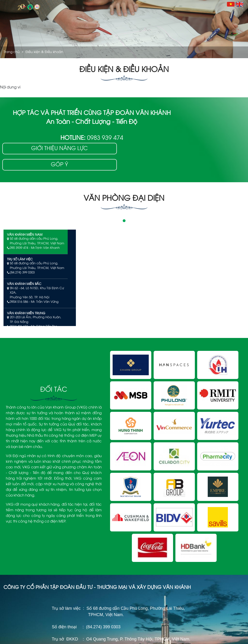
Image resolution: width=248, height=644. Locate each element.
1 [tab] (124, 193)
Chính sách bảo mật (218, 637)
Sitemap (240, 637)
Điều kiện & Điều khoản (187, 637)
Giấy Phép (135, 527)
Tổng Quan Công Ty (142, 519)
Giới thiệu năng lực (207, 115)
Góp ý (207, 132)
